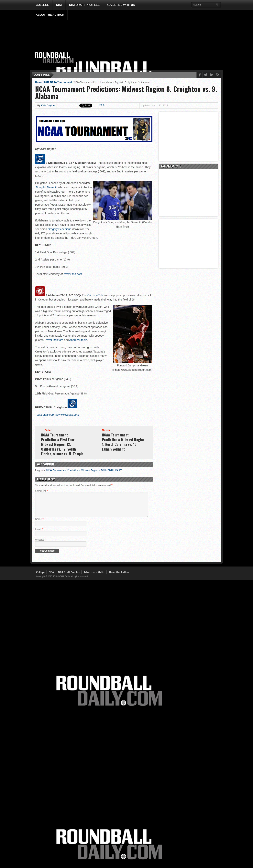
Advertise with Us (121, 5)
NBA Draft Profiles (84, 5)
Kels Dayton (48, 106)
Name (39, 524)
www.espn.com (73, 274)
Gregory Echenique (60, 229)
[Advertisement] (149, 40)
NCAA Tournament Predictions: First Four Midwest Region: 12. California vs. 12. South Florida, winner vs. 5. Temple (62, 444)
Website (40, 544)
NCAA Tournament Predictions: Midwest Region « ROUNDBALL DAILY (84, 470)
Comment (42, 491)
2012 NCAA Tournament (58, 82)
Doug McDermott (46, 187)
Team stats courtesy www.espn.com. (57, 415)
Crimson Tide (95, 295)
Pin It (102, 105)
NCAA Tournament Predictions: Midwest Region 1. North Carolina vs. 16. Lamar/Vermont (123, 442)
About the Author (50, 15)
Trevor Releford (54, 340)
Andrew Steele (78, 340)
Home (39, 82)
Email (39, 534)
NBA (59, 5)
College (42, 5)
